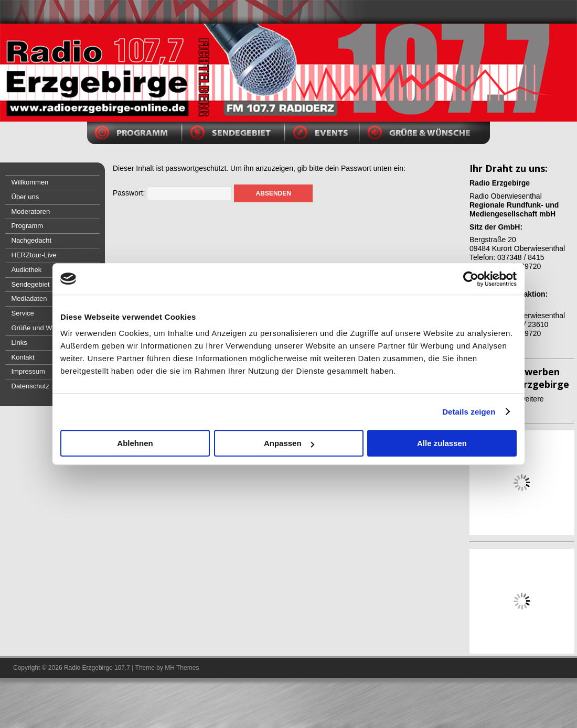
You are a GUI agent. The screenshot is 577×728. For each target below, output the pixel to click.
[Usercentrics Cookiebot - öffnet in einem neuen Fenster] (471, 279)
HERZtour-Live (34, 255)
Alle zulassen (442, 443)
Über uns (25, 197)
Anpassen (289, 443)
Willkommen (30, 182)
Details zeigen (469, 412)
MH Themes (182, 668)
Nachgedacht (32, 240)
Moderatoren (31, 211)
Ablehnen (135, 443)
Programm (28, 226)
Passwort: (172, 193)
